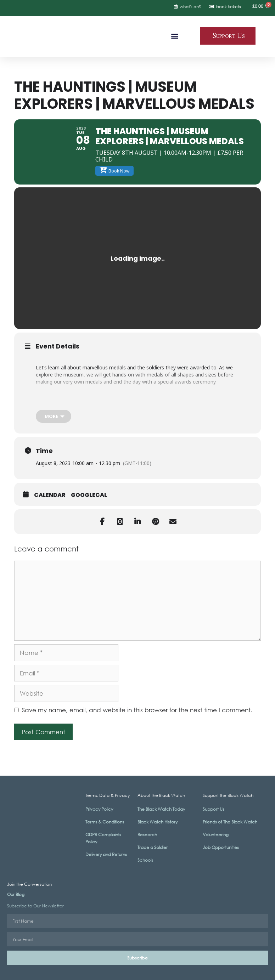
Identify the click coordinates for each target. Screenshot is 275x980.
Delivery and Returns (106, 854)
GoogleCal (89, 495)
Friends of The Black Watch (230, 822)
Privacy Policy (99, 809)
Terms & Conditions (105, 822)
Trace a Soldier (153, 847)
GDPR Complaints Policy (103, 838)
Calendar (50, 495)
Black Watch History (158, 822)
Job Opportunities (221, 847)
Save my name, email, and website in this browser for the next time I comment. (137, 710)
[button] (175, 36)
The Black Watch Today (161, 809)
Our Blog (16, 894)
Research (147, 835)
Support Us (214, 809)
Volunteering (216, 835)
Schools (145, 860)
